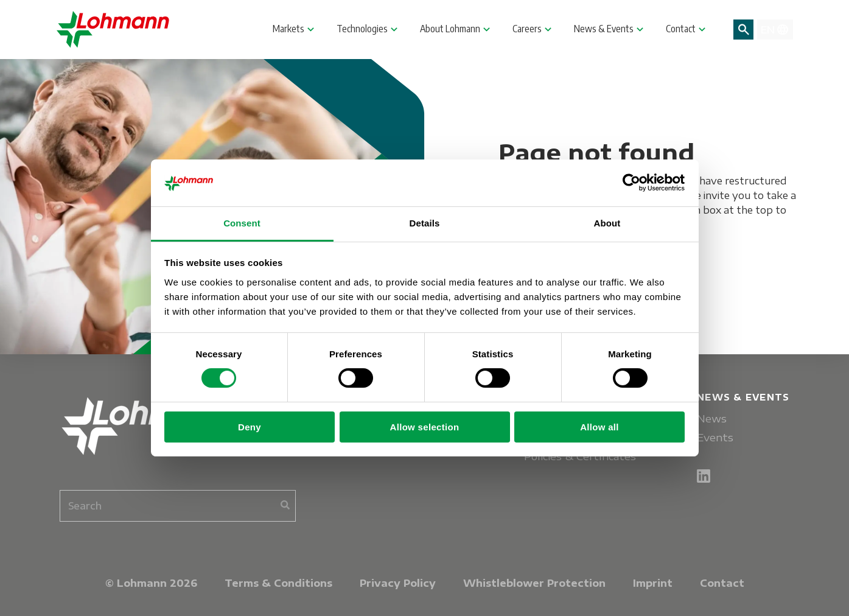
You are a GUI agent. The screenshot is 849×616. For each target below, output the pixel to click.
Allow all (599, 427)
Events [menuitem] (715, 437)
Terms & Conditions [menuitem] (278, 583)
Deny (250, 427)
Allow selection (425, 427)
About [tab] (607, 223)
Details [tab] (425, 223)
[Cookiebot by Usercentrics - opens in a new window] (631, 183)
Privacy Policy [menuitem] (398, 583)
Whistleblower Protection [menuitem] (534, 583)
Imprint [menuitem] (653, 583)
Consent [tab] (242, 223)
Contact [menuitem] (722, 583)
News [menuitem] (712, 418)
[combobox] (178, 506)
